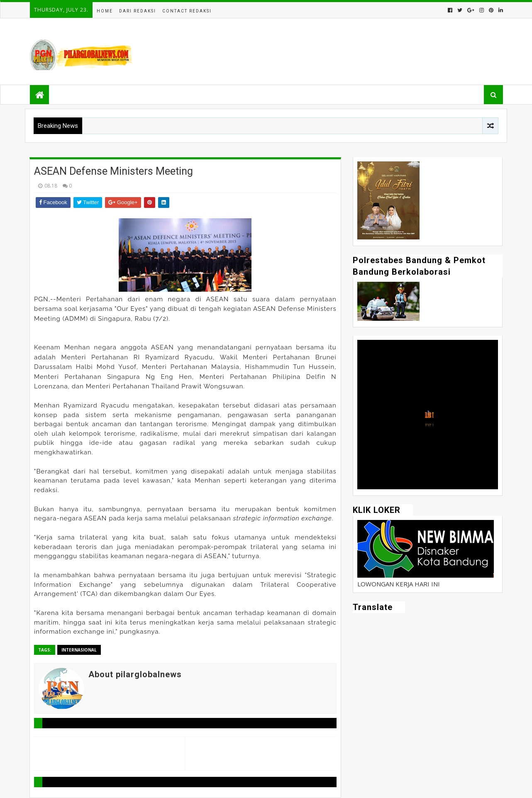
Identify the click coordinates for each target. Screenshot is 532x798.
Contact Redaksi (187, 11)
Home (105, 11)
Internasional (79, 650)
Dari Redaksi (138, 11)
